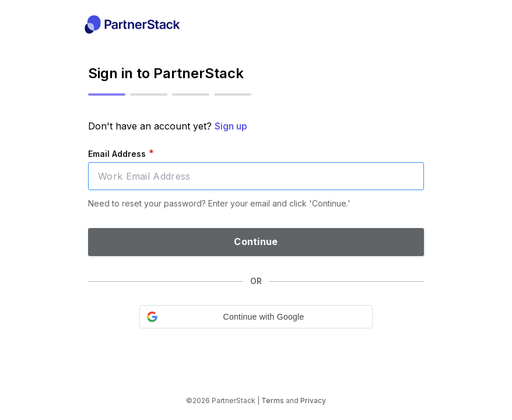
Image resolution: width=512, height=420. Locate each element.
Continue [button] (256, 242)
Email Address (121, 153)
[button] (256, 317)
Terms (273, 400)
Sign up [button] (231, 126)
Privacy (313, 400)
